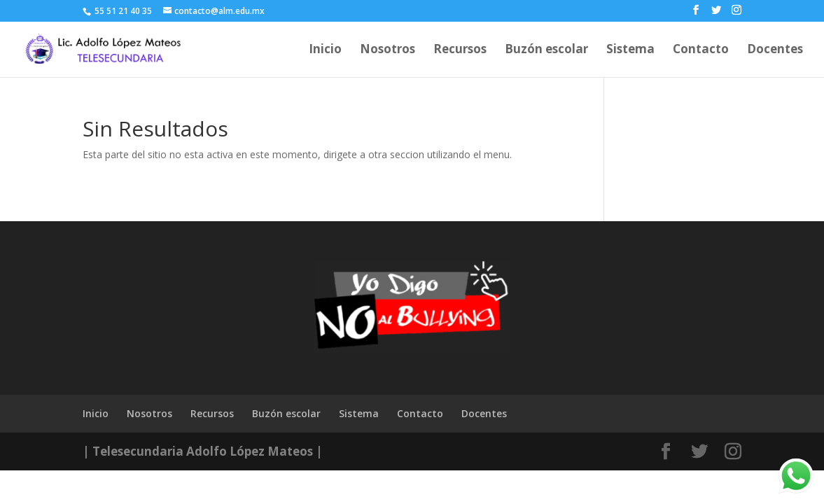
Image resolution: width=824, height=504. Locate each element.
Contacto (701, 50)
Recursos (460, 50)
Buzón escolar (546, 50)
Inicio (325, 50)
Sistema (630, 50)
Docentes (775, 50)
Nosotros (387, 50)
